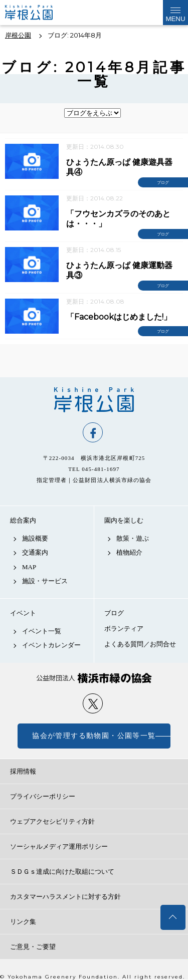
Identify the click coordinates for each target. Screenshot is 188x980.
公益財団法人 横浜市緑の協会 (94, 678)
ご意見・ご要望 (33, 947)
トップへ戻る (173, 917)
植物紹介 (129, 552)
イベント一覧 (42, 631)
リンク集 (23, 922)
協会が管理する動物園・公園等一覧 (94, 736)
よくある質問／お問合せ (140, 644)
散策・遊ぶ (133, 538)
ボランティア (124, 629)
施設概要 (35, 538)
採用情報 (23, 771)
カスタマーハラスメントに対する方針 (65, 897)
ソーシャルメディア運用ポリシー (59, 846)
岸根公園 (94, 400)
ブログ (114, 613)
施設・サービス (45, 581)
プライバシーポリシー (43, 796)
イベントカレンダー (51, 645)
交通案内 (35, 552)
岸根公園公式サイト (37, 13)
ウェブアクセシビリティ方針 (52, 821)
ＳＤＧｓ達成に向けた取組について (62, 872)
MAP (29, 567)
